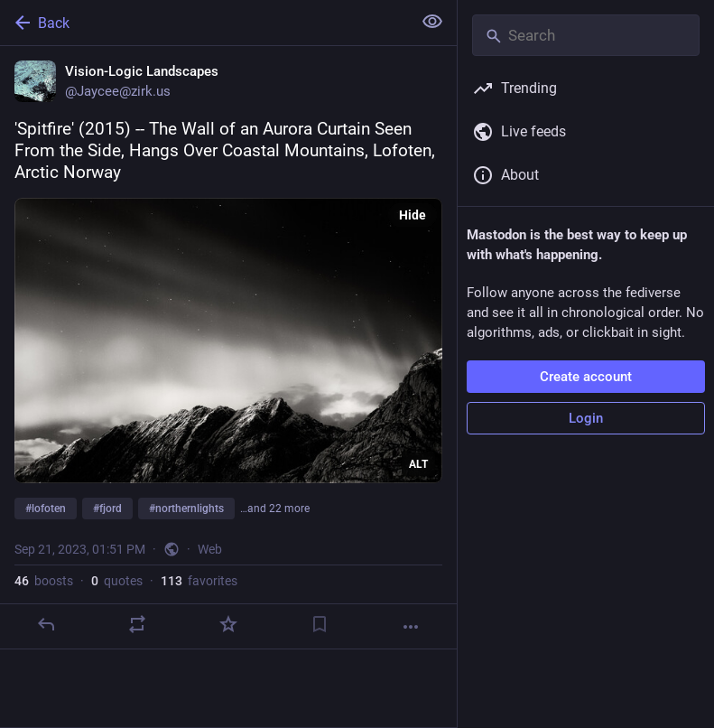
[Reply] (46, 624)
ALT (418, 464)
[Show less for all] (432, 22)
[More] (411, 627)
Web (210, 549)
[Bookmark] (320, 624)
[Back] (204, 23)
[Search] (586, 35)
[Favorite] (228, 624)
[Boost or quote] (137, 624)
